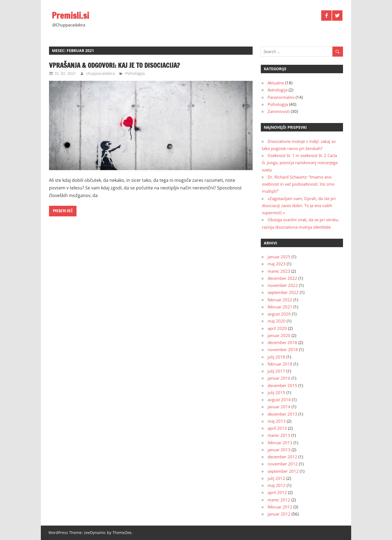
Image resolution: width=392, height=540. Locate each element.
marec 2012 (279, 500)
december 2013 (282, 414)
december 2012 (282, 457)
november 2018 (283, 349)
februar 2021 (280, 307)
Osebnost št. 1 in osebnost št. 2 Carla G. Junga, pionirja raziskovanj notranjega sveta (300, 163)
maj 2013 (277, 421)
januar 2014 (279, 407)
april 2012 (277, 492)
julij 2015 (276, 392)
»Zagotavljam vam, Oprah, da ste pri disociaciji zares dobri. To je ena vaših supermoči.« (299, 206)
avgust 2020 (279, 314)
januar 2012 (279, 514)
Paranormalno (281, 97)
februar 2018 (280, 364)
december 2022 (282, 278)
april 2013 (277, 428)
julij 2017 (276, 371)
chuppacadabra (100, 73)
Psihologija (135, 73)
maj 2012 (277, 485)
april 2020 (277, 328)
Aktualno (276, 83)
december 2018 (282, 342)
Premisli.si (70, 16)
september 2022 (283, 292)
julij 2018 (276, 357)
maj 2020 (277, 321)
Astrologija (278, 90)
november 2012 (283, 464)
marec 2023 (279, 271)
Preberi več (63, 211)
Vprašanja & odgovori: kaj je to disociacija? (114, 65)
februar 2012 (280, 507)
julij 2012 (276, 478)
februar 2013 (280, 443)
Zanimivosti (279, 111)
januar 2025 (279, 257)
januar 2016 (279, 378)
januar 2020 (279, 335)
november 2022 (283, 285)
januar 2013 (279, 450)
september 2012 (283, 471)
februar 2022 (280, 300)
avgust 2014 (279, 400)
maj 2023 (277, 264)
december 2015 (282, 385)
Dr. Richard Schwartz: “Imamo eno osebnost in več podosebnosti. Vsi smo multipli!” (298, 184)
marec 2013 (279, 435)
